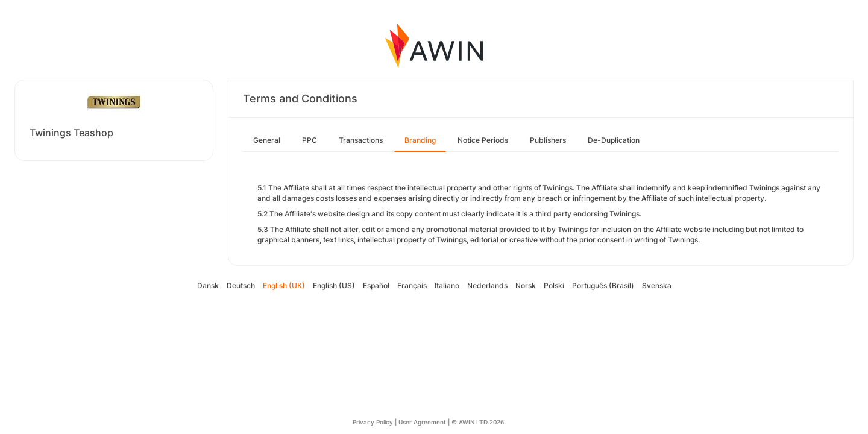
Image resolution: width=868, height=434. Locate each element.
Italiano (447, 285)
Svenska (657, 285)
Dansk (208, 285)
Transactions (361, 140)
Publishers (548, 140)
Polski (554, 285)
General (267, 140)
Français (412, 285)
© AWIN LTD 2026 (478, 422)
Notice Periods (483, 140)
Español (376, 285)
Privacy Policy (373, 422)
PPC (310, 140)
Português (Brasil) (603, 285)
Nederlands (487, 285)
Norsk (526, 285)
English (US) (334, 285)
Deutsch (241, 285)
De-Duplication (614, 140)
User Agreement (422, 422)
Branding (420, 140)
